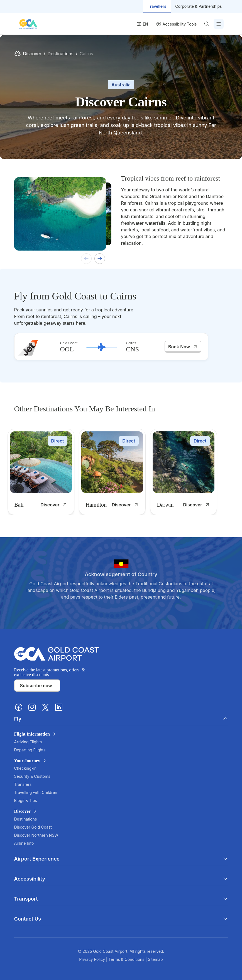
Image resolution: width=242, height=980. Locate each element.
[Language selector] (142, 24)
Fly (121, 719)
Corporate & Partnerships (198, 6)
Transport (121, 899)
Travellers (157, 6)
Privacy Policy (93, 959)
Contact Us (121, 919)
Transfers (23, 784)
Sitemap (155, 959)
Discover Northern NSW (36, 835)
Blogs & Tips (26, 800)
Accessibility (121, 879)
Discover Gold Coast (33, 827)
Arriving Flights (28, 742)
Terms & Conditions (127, 959)
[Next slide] (100, 259)
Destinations (61, 54)
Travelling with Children (36, 792)
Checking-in (25, 768)
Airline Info (24, 843)
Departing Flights (30, 750)
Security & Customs (32, 776)
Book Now (183, 347)
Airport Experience (121, 859)
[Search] (207, 24)
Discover (32, 54)
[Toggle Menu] (219, 24)
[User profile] (176, 24)
